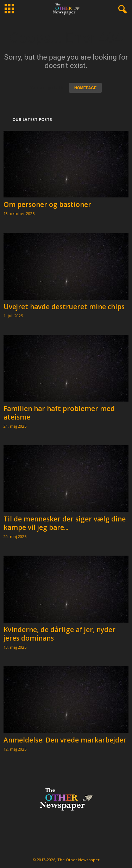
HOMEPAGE (85, 88)
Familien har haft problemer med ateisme (59, 413)
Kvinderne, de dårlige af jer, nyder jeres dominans (59, 634)
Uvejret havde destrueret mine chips (64, 307)
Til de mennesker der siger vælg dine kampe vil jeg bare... (65, 523)
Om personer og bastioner (47, 204)
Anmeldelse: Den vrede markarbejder (65, 740)
